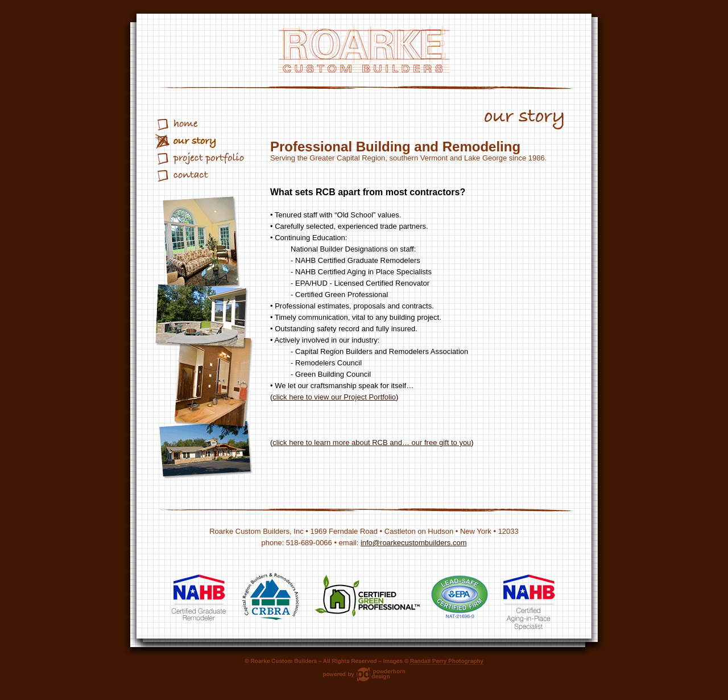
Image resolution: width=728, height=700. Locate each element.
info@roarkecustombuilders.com (414, 543)
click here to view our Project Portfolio (334, 397)
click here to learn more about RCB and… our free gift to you (372, 442)
